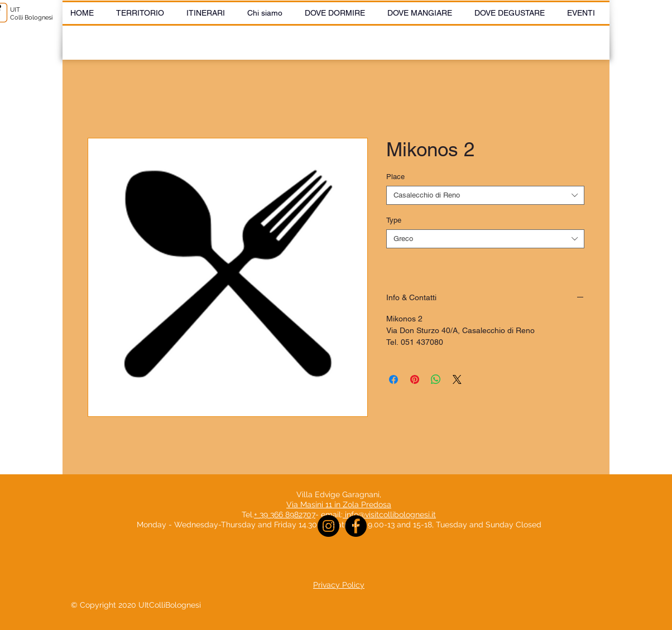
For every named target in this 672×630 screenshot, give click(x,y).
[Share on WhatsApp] (436, 379)
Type (394, 220)
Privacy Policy (339, 585)
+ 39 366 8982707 (285, 514)
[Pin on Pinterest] (415, 379)
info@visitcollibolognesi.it (390, 514)
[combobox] (485, 195)
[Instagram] (328, 526)
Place (395, 177)
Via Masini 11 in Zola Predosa (339, 504)
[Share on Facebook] (393, 379)
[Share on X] (457, 379)
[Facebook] (356, 526)
